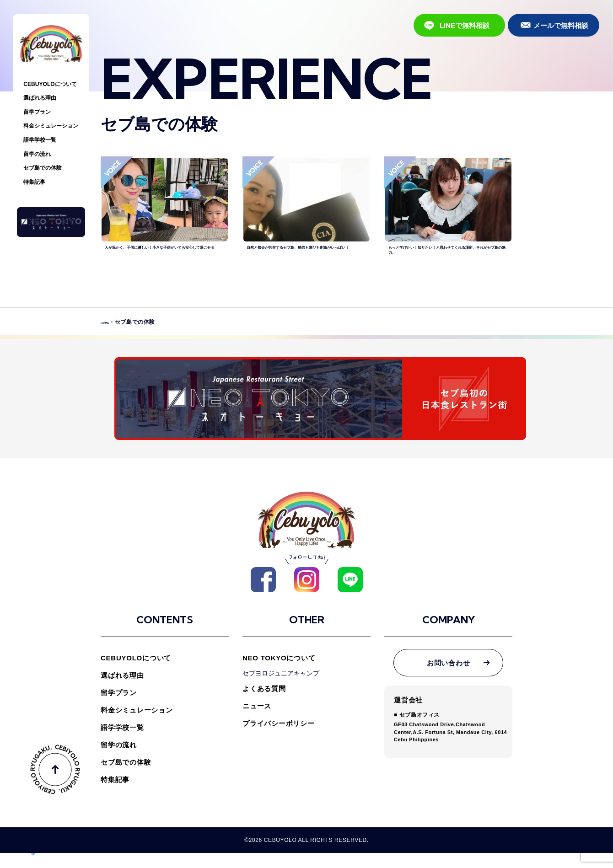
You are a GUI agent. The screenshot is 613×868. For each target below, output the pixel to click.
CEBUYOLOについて (50, 84)
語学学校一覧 (40, 140)
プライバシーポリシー (279, 738)
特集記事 (34, 182)
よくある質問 (264, 704)
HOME (109, 341)
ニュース (257, 721)
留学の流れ (37, 154)
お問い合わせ (449, 678)
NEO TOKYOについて (279, 673)
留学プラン (37, 112)
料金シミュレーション (51, 126)
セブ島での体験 (43, 168)
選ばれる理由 (40, 98)
